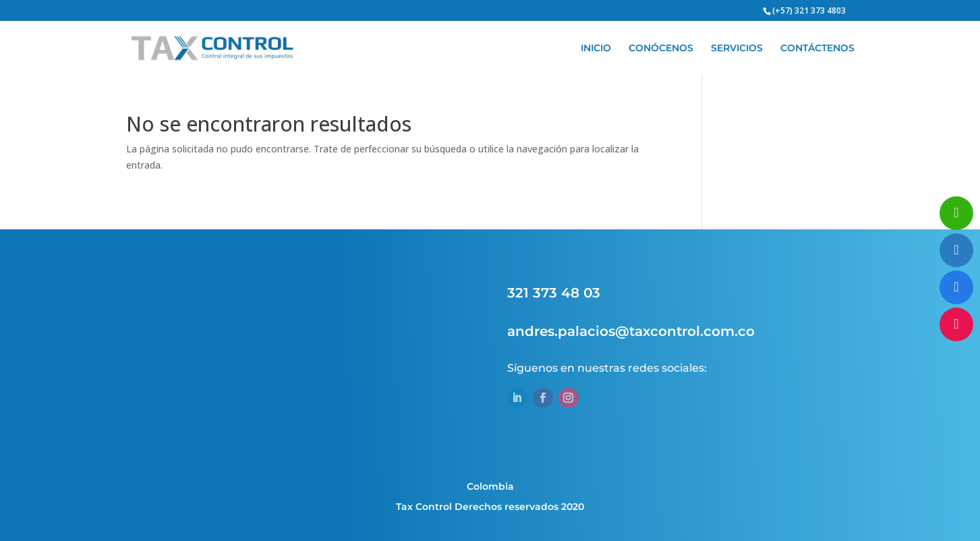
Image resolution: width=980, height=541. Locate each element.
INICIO (596, 49)
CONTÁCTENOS (817, 49)
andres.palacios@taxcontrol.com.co (631, 331)
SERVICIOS (737, 49)
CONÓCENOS (661, 49)
